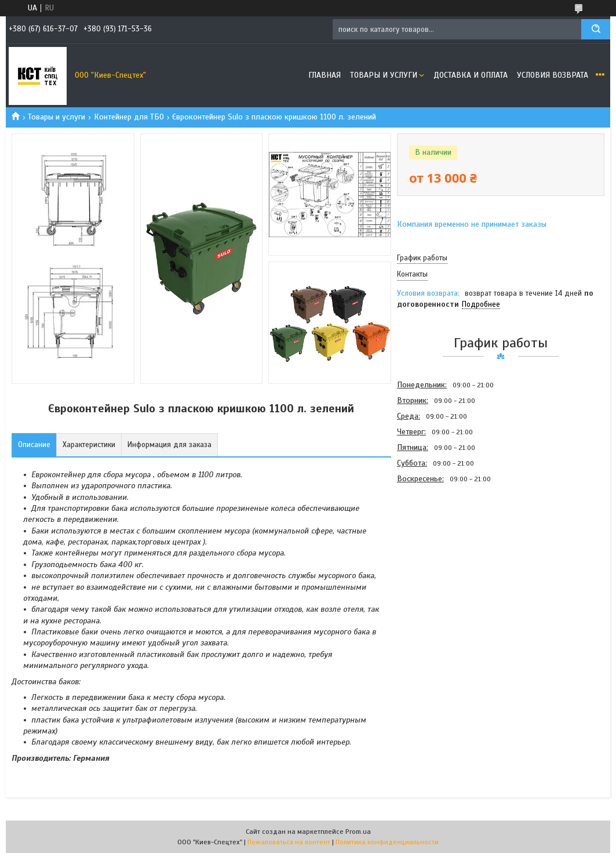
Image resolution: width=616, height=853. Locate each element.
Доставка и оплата (471, 75)
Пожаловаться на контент (289, 842)
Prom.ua (358, 832)
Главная (325, 75)
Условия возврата (553, 75)
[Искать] (596, 29)
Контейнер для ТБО (129, 117)
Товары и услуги (384, 75)
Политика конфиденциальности (387, 842)
